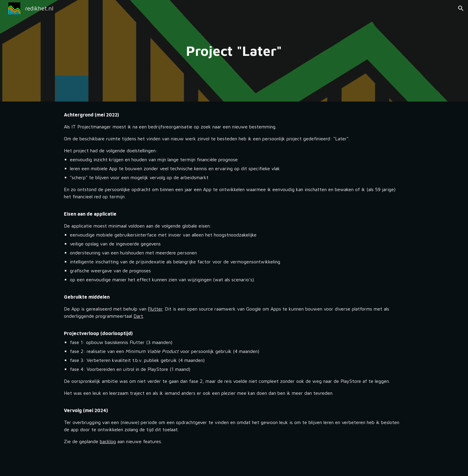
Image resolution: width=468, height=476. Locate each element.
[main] (234, 51)
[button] (461, 8)
